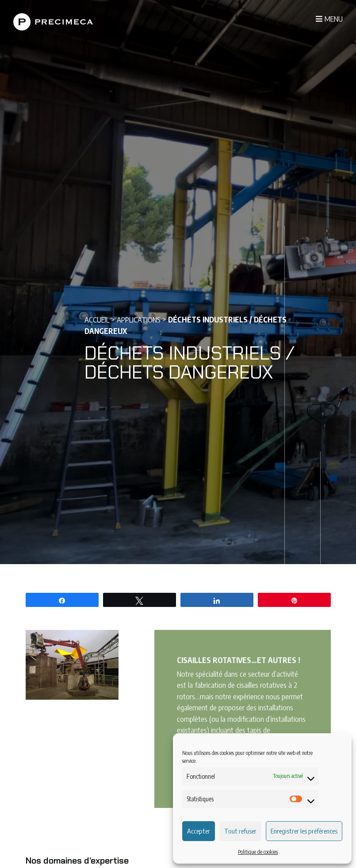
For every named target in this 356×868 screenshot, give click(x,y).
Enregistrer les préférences (304, 831)
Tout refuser (240, 831)
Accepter (199, 831)
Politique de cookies (258, 852)
